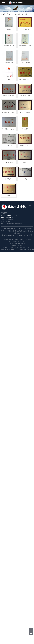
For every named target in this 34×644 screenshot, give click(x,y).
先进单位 (10, 381)
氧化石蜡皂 (13, 416)
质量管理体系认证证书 (10, 83)
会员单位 (10, 363)
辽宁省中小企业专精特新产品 (10, 170)
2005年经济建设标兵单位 (10, 293)
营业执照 (10, 30)
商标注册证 (10, 258)
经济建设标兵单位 (10, 188)
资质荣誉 (24, 14)
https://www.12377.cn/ (24, 425)
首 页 (12, 14)
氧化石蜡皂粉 (29, 416)
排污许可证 (10, 276)
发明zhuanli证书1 (10, 100)
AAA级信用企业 (10, 311)
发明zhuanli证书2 (10, 118)
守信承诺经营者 (10, 47)
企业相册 (18, 14)
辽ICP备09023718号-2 (8, 420)
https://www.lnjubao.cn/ (17, 429)
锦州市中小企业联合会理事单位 (10, 205)
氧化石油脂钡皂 (21, 416)
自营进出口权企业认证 (10, 153)
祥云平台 (25, 420)
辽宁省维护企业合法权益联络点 (10, 240)
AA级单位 (10, 328)
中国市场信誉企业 (10, 346)
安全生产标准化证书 (10, 65)
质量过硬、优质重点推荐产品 (10, 223)
